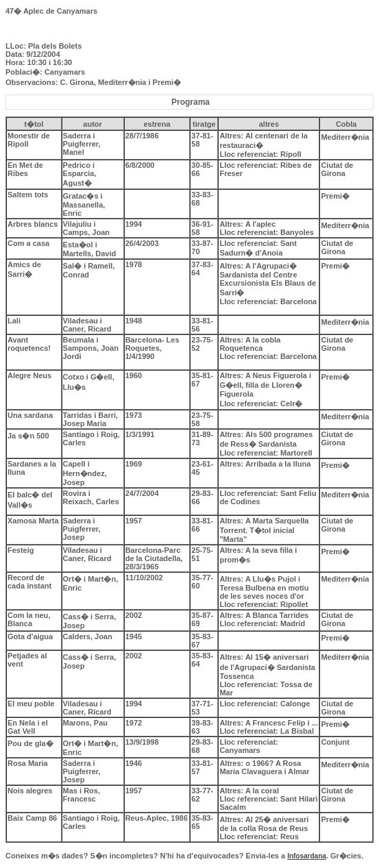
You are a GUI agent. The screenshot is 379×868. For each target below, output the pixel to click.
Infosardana (307, 856)
